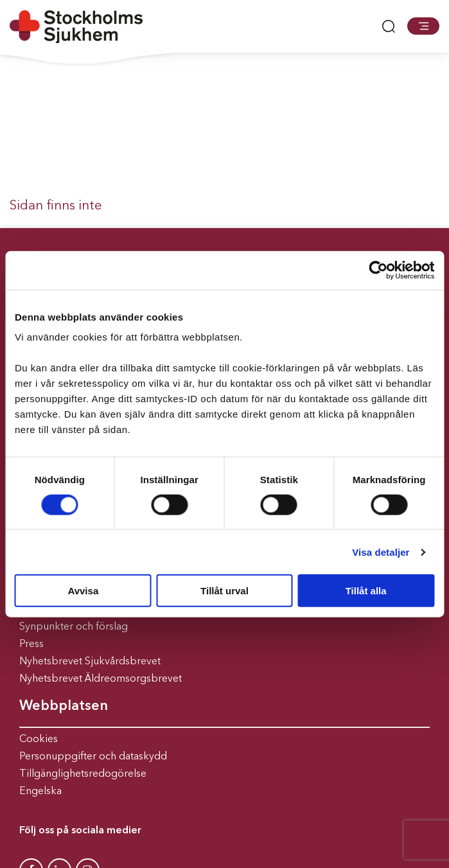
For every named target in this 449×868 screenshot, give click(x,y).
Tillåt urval (224, 591)
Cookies (39, 740)
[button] (423, 26)
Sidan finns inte (56, 206)
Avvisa (83, 591)
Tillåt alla (366, 591)
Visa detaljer (381, 552)
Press (31, 644)
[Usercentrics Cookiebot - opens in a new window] (378, 270)
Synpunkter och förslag (74, 627)
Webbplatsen (64, 706)
